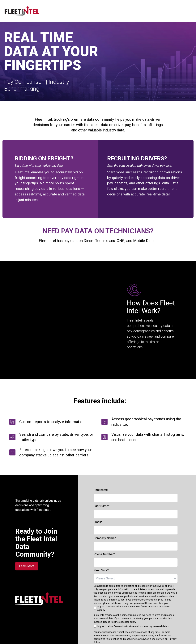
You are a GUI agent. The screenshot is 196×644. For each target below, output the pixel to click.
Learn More (27, 541)
